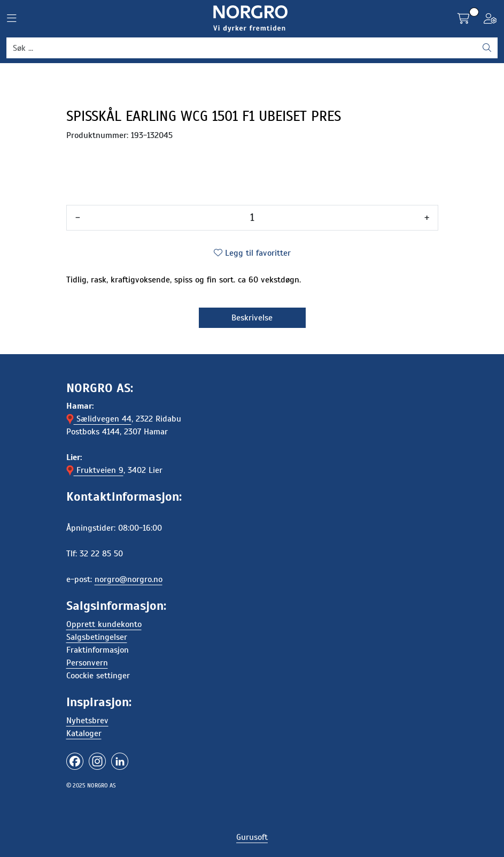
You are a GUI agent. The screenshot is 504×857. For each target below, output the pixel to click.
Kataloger (84, 733)
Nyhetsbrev (87, 721)
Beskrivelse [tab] (252, 318)
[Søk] (242, 48)
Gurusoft (252, 837)
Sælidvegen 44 (99, 419)
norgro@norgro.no (129, 579)
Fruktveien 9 (95, 470)
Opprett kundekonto (104, 624)
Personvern (87, 663)
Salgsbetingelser (97, 637)
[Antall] (252, 218)
